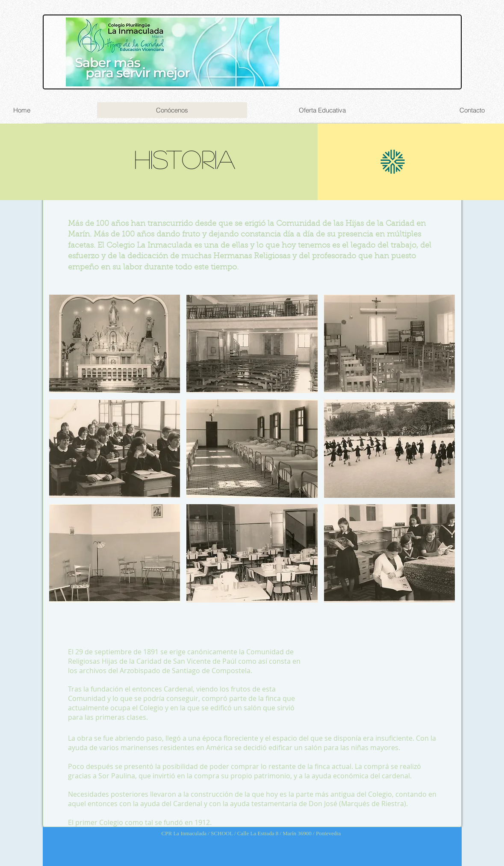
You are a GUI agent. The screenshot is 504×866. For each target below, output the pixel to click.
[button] (115, 344)
